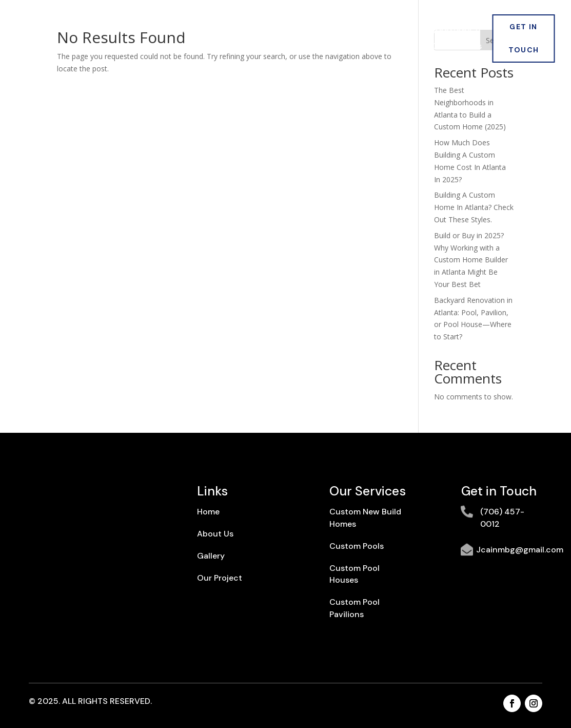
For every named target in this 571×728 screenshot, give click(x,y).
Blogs (400, 32)
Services (223, 32)
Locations (450, 32)
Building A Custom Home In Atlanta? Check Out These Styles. (474, 207)
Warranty (395, 47)
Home (119, 32)
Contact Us (457, 47)
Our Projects (296, 32)
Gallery (356, 32)
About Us (168, 32)
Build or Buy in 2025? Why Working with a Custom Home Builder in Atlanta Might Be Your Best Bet (471, 260)
